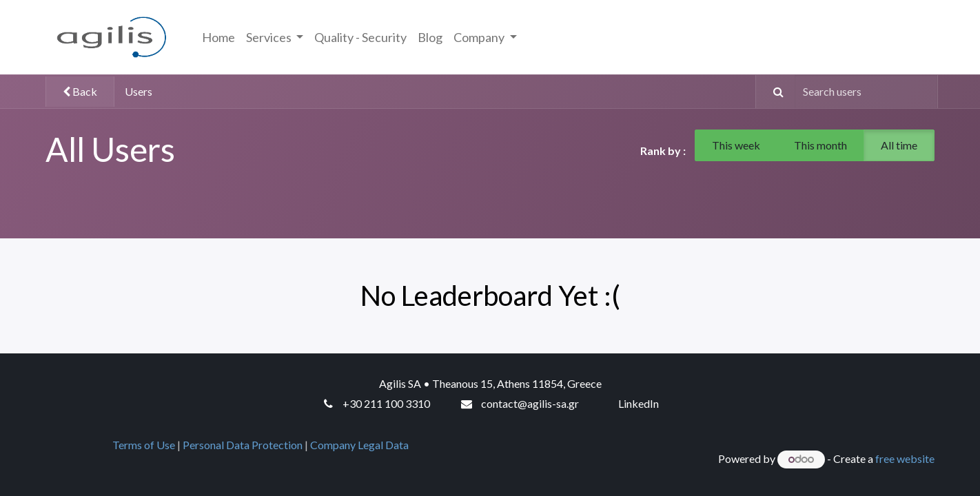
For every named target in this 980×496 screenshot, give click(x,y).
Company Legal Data (361, 445)
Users (139, 91)
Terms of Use (144, 445)
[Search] (772, 92)
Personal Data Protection (243, 445)
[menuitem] (218, 38)
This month (820, 145)
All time (899, 145)
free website (905, 458)
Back (80, 91)
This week (736, 145)
